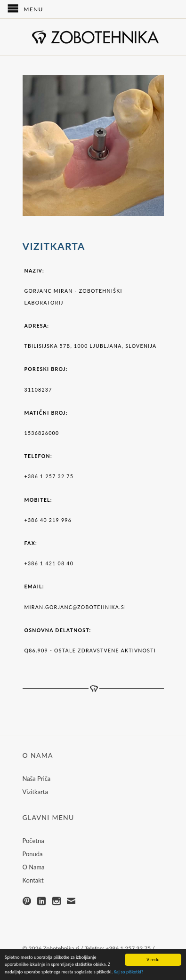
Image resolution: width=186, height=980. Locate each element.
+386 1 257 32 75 (128, 948)
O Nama (34, 867)
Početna (33, 841)
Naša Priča (37, 779)
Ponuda (33, 854)
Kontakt (33, 880)
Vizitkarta (36, 792)
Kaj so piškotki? (129, 972)
